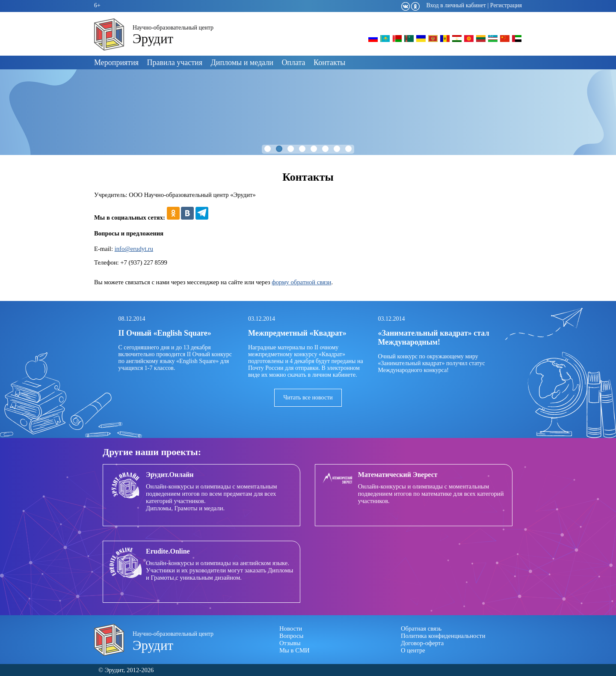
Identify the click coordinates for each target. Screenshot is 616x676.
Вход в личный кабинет (456, 5)
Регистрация (506, 5)
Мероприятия (116, 63)
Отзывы (290, 643)
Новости (291, 628)
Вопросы (291, 636)
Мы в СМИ (295, 650)
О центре (413, 650)
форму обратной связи (301, 282)
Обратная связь (421, 628)
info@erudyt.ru (134, 249)
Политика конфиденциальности (443, 636)
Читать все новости (308, 398)
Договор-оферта (422, 643)
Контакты (329, 63)
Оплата (293, 63)
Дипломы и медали (242, 63)
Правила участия (175, 63)
